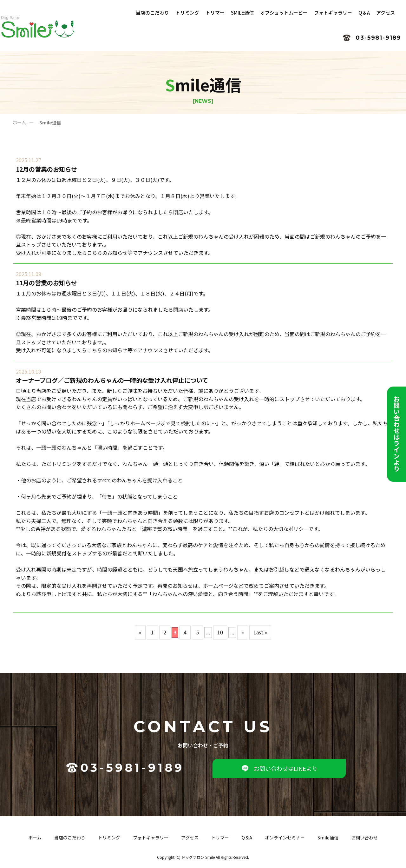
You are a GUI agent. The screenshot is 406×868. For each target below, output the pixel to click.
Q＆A (247, 838)
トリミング (109, 838)
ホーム (19, 123)
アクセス (190, 838)
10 (220, 632)
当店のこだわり (70, 838)
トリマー (220, 838)
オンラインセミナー (285, 838)
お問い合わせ (364, 838)
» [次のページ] (243, 632)
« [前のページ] (140, 632)
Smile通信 (328, 838)
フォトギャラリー (151, 838)
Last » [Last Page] (260, 632)
